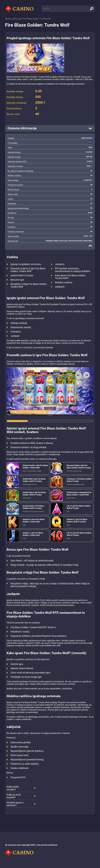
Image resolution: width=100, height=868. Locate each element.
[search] (92, 9)
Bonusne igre (17, 280)
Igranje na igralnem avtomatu (26, 264)
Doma (8, 19)
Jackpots (60, 264)
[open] (50, 128)
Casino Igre (17, 19)
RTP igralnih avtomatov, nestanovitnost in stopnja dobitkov (73, 270)
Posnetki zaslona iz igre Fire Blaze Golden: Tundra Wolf (28, 270)
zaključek (60, 287)
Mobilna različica (64, 282)
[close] (90, 246)
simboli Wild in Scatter (22, 275)
